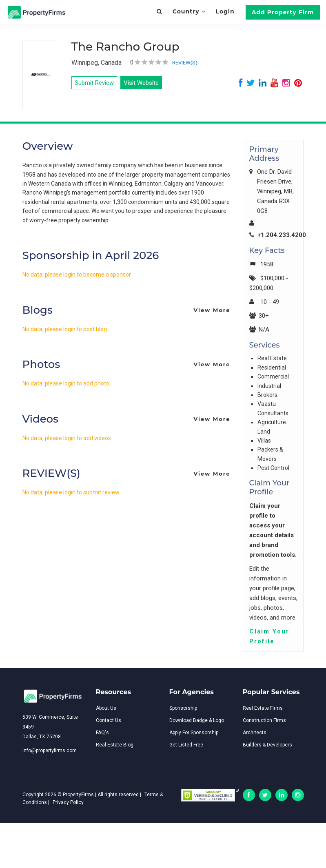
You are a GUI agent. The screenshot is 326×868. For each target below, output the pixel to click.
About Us (106, 708)
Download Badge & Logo (197, 720)
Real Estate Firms (263, 708)
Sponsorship (183, 708)
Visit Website (141, 83)
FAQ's (102, 733)
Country (189, 11)
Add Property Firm (283, 12)
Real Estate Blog (115, 745)
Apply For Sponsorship (194, 733)
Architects (255, 733)
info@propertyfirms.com (50, 751)
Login (225, 11)
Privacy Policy (68, 802)
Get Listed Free (186, 745)
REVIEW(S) (185, 63)
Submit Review (94, 83)
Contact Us (109, 720)
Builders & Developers (267, 745)
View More (212, 310)
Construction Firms (264, 720)
